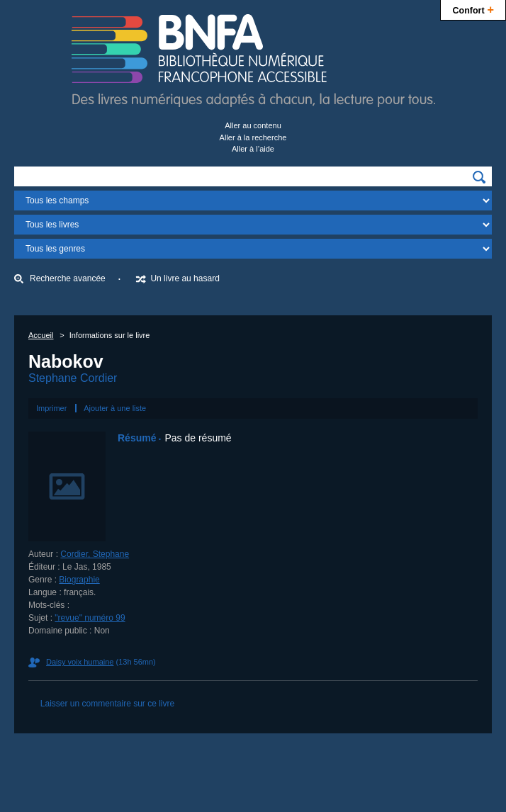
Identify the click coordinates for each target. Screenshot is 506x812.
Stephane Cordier (73, 378)
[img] (479, 177)
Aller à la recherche (253, 137)
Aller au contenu (253, 125)
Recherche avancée (68, 278)
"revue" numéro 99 (90, 618)
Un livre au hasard (185, 278)
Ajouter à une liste (115, 408)
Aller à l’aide (253, 149)
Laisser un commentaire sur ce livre (107, 704)
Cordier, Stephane (95, 554)
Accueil (41, 335)
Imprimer (51, 408)
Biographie (79, 580)
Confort (473, 9)
